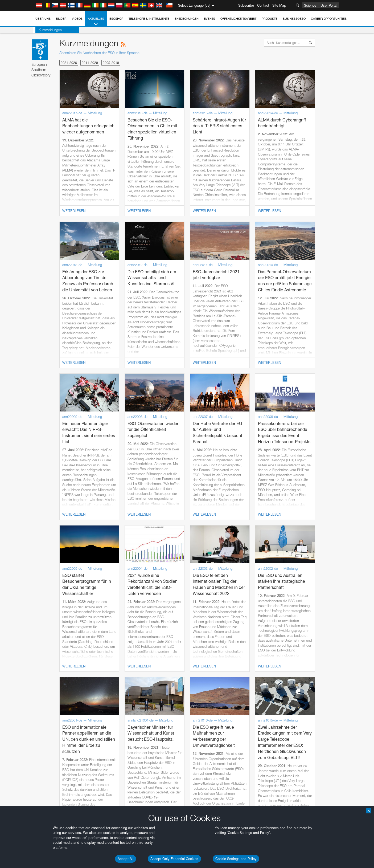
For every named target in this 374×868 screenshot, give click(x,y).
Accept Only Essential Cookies (174, 859)
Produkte (270, 19)
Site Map (279, 5)
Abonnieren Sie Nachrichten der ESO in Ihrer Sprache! (100, 53)
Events (209, 19)
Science (310, 5)
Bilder (61, 19)
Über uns (43, 19)
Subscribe (246, 5)
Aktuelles (96, 22)
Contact (263, 5)
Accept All (126, 859)
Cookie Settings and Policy (236, 859)
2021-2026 (69, 63)
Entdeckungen (187, 19)
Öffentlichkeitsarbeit (238, 19)
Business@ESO (294, 19)
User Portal (329, 5)
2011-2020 (90, 63)
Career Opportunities (329, 19)
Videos (77, 19)
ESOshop (116, 19)
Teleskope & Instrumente (149, 19)
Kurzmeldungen (48, 30)
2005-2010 (111, 63)
